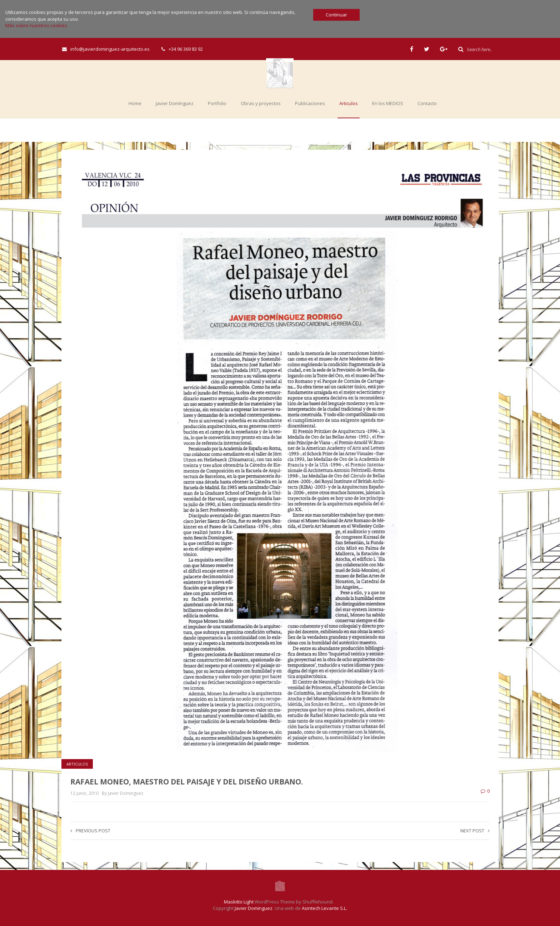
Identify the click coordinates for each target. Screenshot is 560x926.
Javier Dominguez (254, 908)
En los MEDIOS (388, 103)
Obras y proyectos (261, 103)
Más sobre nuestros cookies (36, 25)
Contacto (427, 103)
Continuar (336, 15)
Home (135, 103)
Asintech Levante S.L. (324, 908)
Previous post (90, 831)
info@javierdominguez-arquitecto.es (106, 49)
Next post (475, 831)
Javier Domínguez (175, 103)
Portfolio (217, 103)
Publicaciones (310, 103)
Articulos (349, 103)
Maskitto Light (239, 902)
